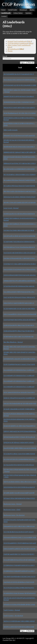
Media (32, 10)
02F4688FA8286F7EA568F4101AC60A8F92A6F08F (19, 493)
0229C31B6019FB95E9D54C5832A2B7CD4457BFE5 (19, 392)
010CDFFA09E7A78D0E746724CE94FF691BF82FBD (19, 236)
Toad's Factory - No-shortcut (13, 616)
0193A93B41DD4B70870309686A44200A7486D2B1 (19, 286)
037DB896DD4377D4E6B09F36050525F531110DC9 (19, 565)
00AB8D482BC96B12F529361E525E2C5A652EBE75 (19, 147)
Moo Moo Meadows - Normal (13, 342)
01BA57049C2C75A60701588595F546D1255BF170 (19, 303)
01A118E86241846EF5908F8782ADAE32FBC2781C (19, 292)
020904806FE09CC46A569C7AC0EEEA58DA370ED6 (19, 359)
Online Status (18, 13)
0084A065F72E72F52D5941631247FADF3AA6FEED (19, 136)
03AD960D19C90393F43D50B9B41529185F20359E (19, 582)
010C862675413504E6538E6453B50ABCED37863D (19, 230)
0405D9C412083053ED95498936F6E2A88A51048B (19, 627)
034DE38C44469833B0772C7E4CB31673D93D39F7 (19, 554)
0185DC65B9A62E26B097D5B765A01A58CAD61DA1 (20, 275)
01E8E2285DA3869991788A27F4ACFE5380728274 (19, 325)
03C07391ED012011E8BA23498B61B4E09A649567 (19, 588)
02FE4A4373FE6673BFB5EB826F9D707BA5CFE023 (19, 498)
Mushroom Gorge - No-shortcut (14, 515)
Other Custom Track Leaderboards (19, 45)
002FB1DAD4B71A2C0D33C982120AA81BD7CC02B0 (20, 85)
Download (23, 10)
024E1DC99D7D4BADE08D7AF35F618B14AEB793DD (20, 404)
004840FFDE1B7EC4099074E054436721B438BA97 (19, 97)
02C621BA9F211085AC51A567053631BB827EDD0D (19, 454)
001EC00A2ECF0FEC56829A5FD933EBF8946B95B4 (19, 80)
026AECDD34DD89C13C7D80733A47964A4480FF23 (19, 426)
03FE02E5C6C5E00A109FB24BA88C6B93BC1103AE (19, 605)
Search (5, 56)
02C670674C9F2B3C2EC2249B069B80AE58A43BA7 (19, 459)
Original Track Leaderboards (17, 41)
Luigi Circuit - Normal (11, 208)
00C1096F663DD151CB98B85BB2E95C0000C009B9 (19, 169)
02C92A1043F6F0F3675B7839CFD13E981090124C (19, 465)
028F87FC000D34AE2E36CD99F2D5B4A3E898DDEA (20, 431)
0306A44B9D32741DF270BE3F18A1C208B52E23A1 (19, 526)
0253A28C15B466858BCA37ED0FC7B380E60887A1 (19, 409)
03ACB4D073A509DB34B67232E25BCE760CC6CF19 (19, 577)
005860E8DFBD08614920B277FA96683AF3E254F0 (19, 102)
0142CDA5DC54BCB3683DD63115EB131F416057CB (19, 253)
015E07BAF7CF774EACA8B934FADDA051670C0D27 (20, 264)
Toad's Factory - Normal (12, 610)
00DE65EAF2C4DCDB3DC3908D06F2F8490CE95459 (20, 197)
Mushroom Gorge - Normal (13, 504)
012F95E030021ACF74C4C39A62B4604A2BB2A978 (19, 247)
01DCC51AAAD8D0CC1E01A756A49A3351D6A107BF (20, 314)
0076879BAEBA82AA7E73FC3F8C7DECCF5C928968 (20, 113)
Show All (31, 63)
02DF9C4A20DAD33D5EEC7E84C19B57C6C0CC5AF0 (20, 482)
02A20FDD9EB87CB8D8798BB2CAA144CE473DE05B (20, 448)
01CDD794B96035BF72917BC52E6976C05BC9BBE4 (19, 309)
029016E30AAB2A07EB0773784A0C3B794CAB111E (19, 437)
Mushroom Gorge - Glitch (12, 510)
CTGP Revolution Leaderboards (18, 43)
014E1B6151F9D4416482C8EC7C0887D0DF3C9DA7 (19, 258)
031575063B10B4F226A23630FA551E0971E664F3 (19, 532)
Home (3, 10)
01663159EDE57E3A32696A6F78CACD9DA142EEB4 (19, 270)
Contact (4, 16)
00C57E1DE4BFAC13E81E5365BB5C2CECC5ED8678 (20, 175)
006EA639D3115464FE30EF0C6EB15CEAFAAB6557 (19, 108)
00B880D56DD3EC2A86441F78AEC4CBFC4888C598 (19, 152)
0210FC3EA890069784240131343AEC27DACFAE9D (19, 364)
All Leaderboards (13, 49)
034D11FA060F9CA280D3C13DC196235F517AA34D (19, 549)
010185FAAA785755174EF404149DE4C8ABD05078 (19, 214)
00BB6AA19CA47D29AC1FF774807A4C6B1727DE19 (20, 163)
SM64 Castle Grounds (11, 130)
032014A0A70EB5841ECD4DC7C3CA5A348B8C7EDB (20, 537)
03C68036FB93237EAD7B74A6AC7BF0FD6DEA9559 (20, 593)
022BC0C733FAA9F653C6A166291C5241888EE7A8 (19, 398)
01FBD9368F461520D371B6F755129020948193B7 (19, 337)
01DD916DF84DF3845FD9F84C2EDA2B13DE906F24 (20, 320)
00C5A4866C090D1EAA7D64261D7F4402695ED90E (19, 180)
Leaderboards (6, 13)
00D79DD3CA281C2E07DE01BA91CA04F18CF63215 (20, 191)
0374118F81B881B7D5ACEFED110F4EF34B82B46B (19, 560)
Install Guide (13, 10)
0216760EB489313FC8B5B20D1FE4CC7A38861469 (19, 370)
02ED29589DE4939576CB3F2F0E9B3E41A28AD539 (19, 487)
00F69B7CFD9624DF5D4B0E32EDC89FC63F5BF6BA (20, 203)
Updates (28, 13)
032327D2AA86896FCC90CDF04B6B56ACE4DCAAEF (20, 543)
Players (10, 51)
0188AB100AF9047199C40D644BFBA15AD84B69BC (20, 281)
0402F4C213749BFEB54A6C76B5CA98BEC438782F (19, 621)
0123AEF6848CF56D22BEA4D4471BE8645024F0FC (19, 242)
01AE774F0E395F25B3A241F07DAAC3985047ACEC (19, 297)
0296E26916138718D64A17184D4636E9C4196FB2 (19, 443)
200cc (30, 41)
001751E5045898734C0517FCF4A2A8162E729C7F (19, 74)
